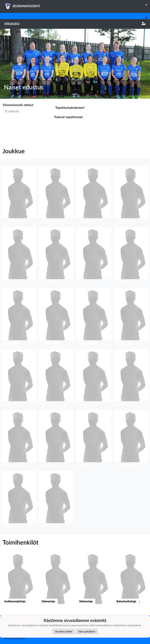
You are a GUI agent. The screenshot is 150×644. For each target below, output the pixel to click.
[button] (11, 64)
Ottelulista (11, 124)
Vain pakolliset (87, 631)
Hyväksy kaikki (64, 631)
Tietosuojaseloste (14, 638)
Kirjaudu (75, 24)
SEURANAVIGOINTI (77, 5)
